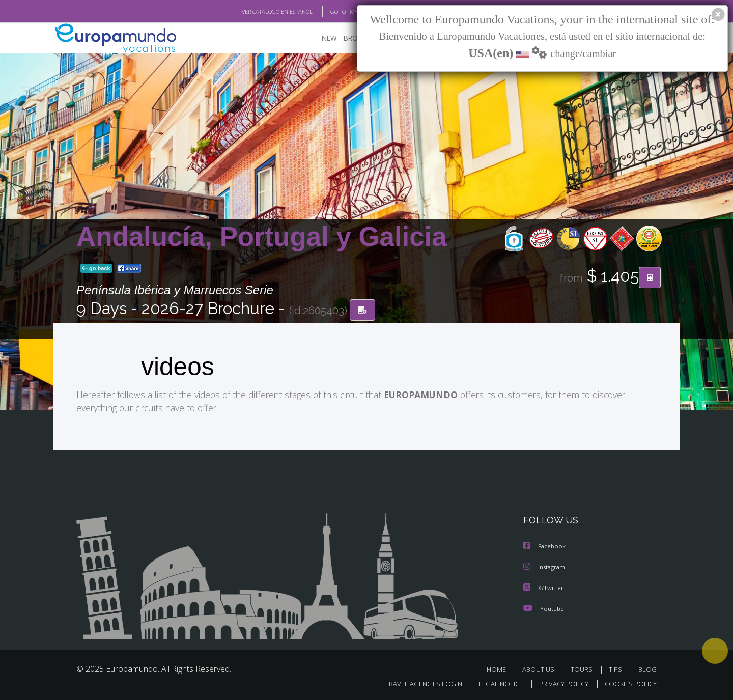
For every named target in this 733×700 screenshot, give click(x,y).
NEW (319, 38)
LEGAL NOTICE (494, 683)
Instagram (545, 567)
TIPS (617, 669)
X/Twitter (544, 587)
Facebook (545, 547)
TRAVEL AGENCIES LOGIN (414, 683)
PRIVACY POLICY (559, 683)
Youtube (544, 608)
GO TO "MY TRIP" (334, 12)
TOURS (584, 669)
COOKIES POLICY (628, 683)
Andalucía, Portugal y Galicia (262, 236)
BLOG (647, 669)
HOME (500, 669)
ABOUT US (541, 669)
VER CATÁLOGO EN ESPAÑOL (254, 12)
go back (96, 269)
